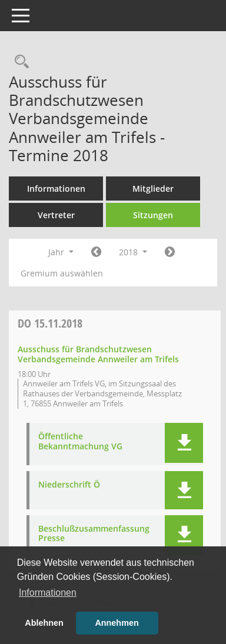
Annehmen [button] (117, 623)
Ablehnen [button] (44, 623)
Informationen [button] (48, 593)
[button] (184, 443)
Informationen (56, 188)
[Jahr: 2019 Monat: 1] (170, 252)
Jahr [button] (61, 252)
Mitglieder (153, 188)
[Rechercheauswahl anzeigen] (19, 62)
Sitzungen (153, 215)
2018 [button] (133, 252)
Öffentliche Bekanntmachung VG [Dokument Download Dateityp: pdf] (80, 442)
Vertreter (56, 215)
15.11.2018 (50, 323)
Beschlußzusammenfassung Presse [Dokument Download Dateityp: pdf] (94, 534)
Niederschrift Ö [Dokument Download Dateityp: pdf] (69, 485)
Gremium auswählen (62, 273)
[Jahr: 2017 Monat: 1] (96, 252)
